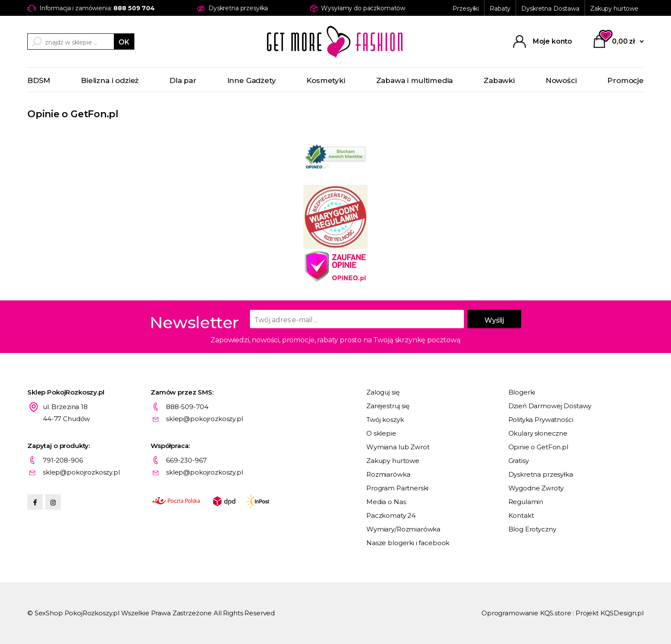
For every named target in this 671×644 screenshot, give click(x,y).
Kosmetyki (326, 80)
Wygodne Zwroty (536, 488)
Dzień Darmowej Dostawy (550, 406)
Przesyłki (466, 9)
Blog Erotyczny (532, 529)
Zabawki (499, 80)
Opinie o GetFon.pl (538, 447)
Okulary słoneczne (538, 433)
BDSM (39, 80)
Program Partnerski (397, 488)
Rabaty (500, 9)
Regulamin (526, 502)
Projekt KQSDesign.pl (610, 613)
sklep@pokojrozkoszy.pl (205, 419)
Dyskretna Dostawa (550, 9)
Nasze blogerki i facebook (408, 543)
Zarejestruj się (388, 406)
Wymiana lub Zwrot (398, 447)
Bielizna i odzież (110, 80)
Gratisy (519, 461)
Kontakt (521, 515)
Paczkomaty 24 (391, 515)
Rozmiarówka (388, 474)
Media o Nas (386, 502)
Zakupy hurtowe (614, 9)
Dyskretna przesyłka (541, 474)
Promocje (625, 80)
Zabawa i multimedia (415, 80)
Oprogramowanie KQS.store (526, 613)
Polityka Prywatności (541, 420)
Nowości (561, 80)
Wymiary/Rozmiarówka (403, 529)
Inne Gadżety (252, 80)
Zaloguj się (383, 392)
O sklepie (381, 433)
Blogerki (522, 392)
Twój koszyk (385, 420)
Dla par (183, 80)
